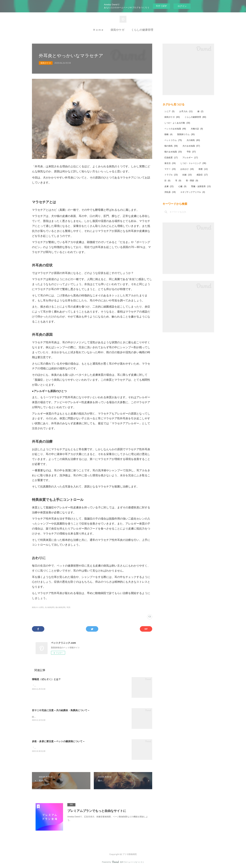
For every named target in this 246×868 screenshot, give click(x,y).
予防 (191, 152)
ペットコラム (173, 140)
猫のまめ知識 (173, 152)
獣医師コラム (186, 134)
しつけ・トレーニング (193, 163)
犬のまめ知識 (191, 146)
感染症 (202, 175)
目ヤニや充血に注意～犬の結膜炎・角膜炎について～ (61, 710)
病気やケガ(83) (38, 607)
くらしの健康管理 (142, 30)
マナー (170, 169)
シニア (169, 111)
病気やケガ (118, 30)
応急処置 (171, 158)
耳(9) (68, 607)
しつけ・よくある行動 (177, 123)
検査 (203, 169)
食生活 (170, 163)
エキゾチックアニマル (193, 192)
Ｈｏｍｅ (98, 30)
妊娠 (187, 175)
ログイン (182, 6)
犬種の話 (197, 129)
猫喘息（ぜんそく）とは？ (46, 679)
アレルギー (190, 158)
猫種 (168, 134)
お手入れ (186, 111)
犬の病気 (193, 140)
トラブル (171, 175)
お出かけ (187, 169)
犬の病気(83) (50, 607)
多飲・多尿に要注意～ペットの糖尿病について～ (58, 741)
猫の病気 (171, 146)
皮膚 (169, 186)
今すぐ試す (161, 6)
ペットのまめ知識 (175, 129)
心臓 (182, 186)
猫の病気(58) (60, 607)
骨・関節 (192, 181)
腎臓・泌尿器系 (201, 186)
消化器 (170, 192)
